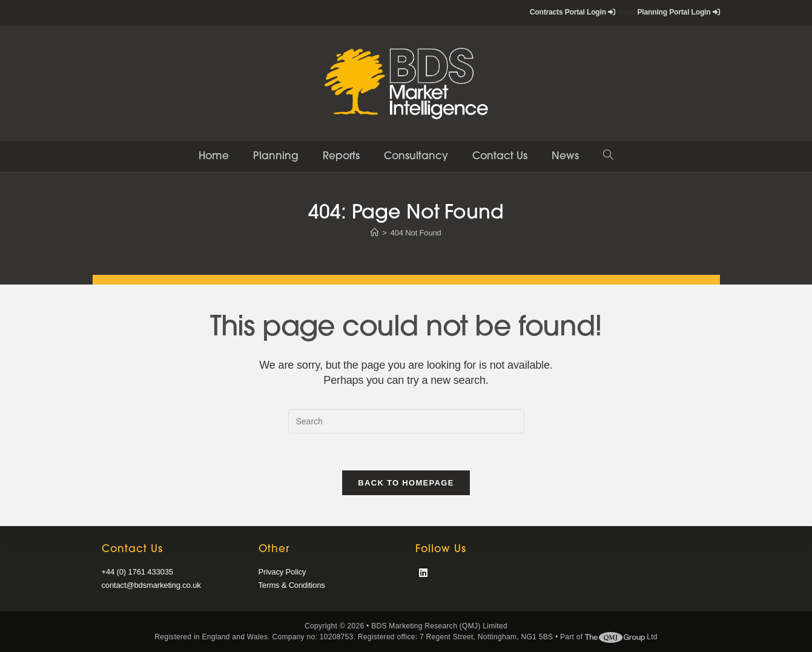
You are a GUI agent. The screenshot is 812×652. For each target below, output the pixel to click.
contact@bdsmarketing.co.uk (151, 585)
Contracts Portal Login (573, 12)
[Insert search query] (406, 421)
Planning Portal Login (678, 12)
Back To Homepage (406, 483)
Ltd (621, 637)
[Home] (375, 233)
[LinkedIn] (423, 573)
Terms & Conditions (292, 585)
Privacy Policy (282, 572)
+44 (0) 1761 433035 (137, 572)
